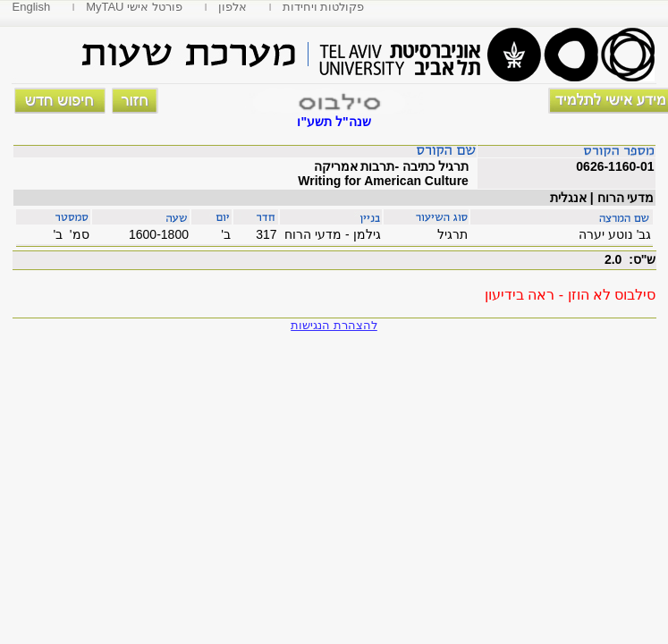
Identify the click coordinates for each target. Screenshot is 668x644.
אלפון (233, 7)
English (32, 7)
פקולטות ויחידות (324, 7)
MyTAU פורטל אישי (134, 7)
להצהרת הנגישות (334, 325)
